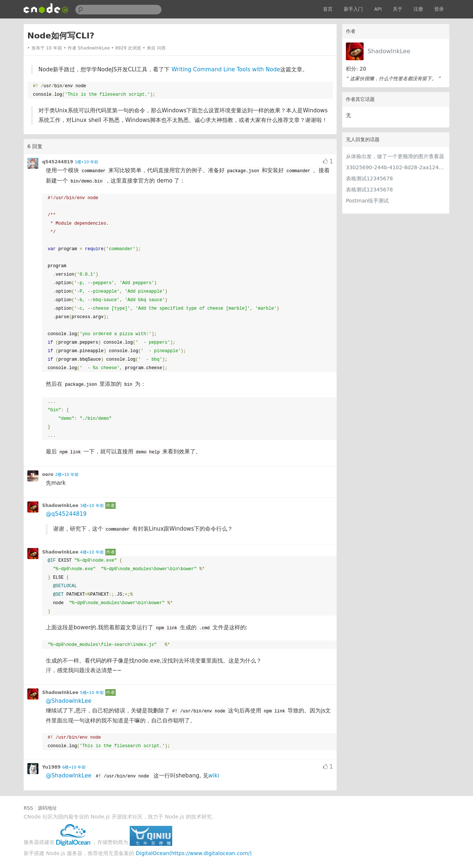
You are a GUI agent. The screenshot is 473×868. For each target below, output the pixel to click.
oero (48, 474)
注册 (418, 9)
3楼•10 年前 (92, 506)
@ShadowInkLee (69, 701)
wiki (214, 776)
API (378, 9)
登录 (439, 9)
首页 (328, 9)
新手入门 (353, 9)
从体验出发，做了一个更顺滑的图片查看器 (395, 156)
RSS (28, 808)
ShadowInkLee (389, 51)
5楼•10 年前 (92, 693)
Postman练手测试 (367, 201)
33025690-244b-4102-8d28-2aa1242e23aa (396, 167)
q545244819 (58, 162)
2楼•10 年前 (67, 475)
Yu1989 (51, 767)
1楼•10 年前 (86, 162)
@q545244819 (66, 514)
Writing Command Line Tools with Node (226, 69)
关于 (398, 9)
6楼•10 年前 (74, 767)
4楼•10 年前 (92, 552)
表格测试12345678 (369, 178)
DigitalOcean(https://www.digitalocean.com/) (194, 853)
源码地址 (47, 808)
